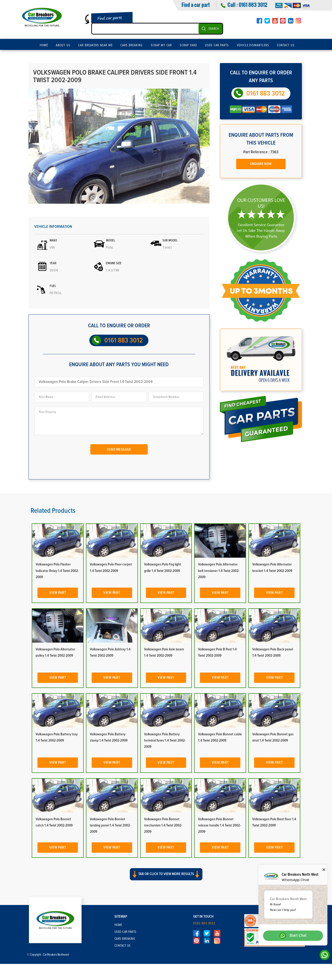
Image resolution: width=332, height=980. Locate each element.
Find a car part (196, 5)
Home (44, 45)
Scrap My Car (161, 45)
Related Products (53, 511)
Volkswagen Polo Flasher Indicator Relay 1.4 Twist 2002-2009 (57, 571)
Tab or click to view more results (166, 874)
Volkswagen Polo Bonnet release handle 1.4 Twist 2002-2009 (219, 825)
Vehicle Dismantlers (253, 45)
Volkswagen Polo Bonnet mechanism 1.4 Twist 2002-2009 (163, 825)
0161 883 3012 (253, 5)
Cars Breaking (132, 45)
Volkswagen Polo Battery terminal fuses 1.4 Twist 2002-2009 (165, 740)
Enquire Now (261, 164)
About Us (63, 45)
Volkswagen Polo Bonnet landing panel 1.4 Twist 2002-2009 (110, 825)
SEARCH (214, 29)
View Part (58, 593)
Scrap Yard (189, 45)
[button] (166, 878)
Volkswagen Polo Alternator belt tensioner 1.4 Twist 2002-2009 (219, 571)
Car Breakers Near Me (95, 45)
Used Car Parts (217, 45)
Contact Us (286, 45)
